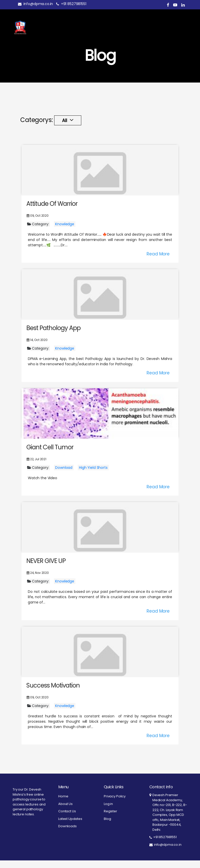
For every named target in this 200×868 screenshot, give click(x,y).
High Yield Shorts (93, 475)
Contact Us (67, 819)
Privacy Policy (115, 804)
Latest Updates (70, 826)
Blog (107, 826)
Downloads (67, 834)
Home (63, 804)
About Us (65, 811)
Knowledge (65, 232)
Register (111, 819)
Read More (158, 261)
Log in (108, 811)
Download (64, 475)
